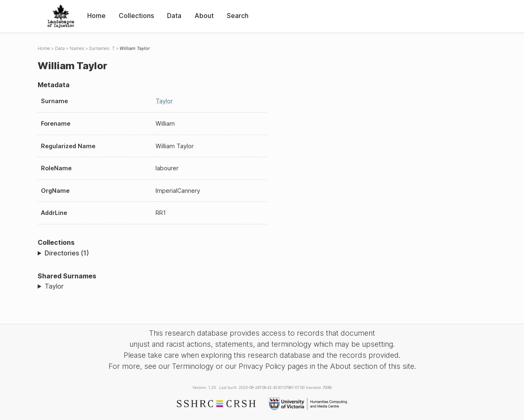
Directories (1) (67, 253)
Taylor (164, 101)
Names (77, 48)
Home (96, 16)
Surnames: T (102, 48)
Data (174, 16)
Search (238, 16)
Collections (136, 16)
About (204, 16)
